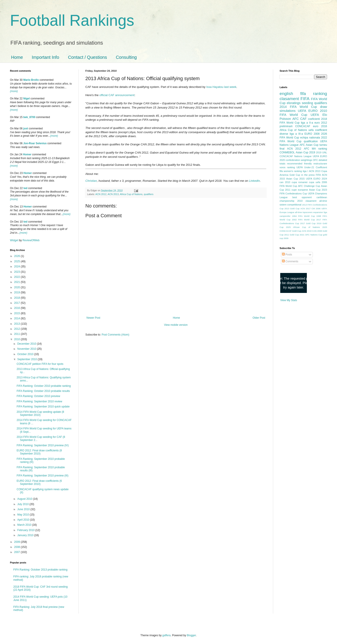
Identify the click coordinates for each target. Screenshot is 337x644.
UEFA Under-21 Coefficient (312, 167)
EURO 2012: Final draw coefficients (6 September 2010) (39, 482)
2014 (18, 318)
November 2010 (27, 349)
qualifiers (149, 194)
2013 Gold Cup (292, 208)
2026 (18, 256)
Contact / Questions (88, 57)
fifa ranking (314, 94)
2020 (18, 287)
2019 (18, 292)
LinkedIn (254, 181)
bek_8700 (29, 117)
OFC (315, 160)
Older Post (259, 318)
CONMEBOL (287, 152)
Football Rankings (72, 20)
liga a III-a (296, 134)
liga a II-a (307, 123)
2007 (18, 552)
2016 (18, 308)
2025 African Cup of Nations (303, 227)
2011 (18, 334)
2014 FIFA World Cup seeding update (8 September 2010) (40, 413)
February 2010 (26, 530)
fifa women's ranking (291, 171)
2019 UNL (321, 152)
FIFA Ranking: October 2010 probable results (43, 391)
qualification (311, 141)
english (286, 94)
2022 (18, 277)
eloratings (294, 103)
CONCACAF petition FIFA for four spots (40, 364)
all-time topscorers (304, 212)
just (26, 128)
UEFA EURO (308, 111)
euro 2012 (321, 123)
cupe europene (300, 190)
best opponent (302, 197)
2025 (18, 261)
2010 (18, 339)
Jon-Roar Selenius (35, 143)
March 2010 (25, 525)
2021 (18, 282)
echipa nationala (310, 138)
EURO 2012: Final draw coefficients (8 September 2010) (39, 452)
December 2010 (27, 344)
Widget (15, 240)
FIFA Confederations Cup (293, 194)
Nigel (26, 99)
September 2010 (27, 359)
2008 (18, 547)
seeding (307, 103)
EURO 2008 (312, 134)
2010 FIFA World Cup (303, 113)
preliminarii (286, 126)
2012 (18, 329)
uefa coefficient (318, 130)
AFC (296, 119)
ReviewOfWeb (31, 240)
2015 (18, 313)
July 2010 (23, 504)
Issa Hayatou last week (221, 87)
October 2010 (26, 354)
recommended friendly (300, 164)
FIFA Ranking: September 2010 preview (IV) (43, 445)
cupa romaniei (300, 182)
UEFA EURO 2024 (316, 179)
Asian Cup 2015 (295, 179)
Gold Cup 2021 (297, 235)
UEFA (315, 115)
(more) (14, 91)
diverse (284, 134)
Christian (91, 181)
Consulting (126, 57)
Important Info (45, 57)
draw (324, 107)
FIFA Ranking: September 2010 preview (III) (42, 476)
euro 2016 (320, 126)
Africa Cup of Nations (131, 194)
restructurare (320, 164)
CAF (303, 119)
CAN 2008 (317, 231)
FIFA (318, 175)
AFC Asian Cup (309, 145)
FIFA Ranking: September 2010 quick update (43, 407)
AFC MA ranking (315, 149)
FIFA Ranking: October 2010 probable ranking (44, 386)
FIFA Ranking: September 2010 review (39, 401)
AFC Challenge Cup (309, 186)
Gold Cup (295, 175)
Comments (290, 261)
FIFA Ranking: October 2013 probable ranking (40, 570)
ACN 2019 (307, 231)
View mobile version (176, 325)
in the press (308, 175)
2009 (18, 542)
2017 (18, 303)
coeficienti (314, 119)
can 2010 (285, 182)
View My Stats (289, 300)
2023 (18, 272)
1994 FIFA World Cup (303, 216)
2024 (18, 267)
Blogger (191, 635)
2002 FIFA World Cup (303, 220)
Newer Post (93, 318)
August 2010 (25, 499)
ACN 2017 (306, 208)
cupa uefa (314, 182)
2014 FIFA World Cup (298, 107)
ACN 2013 (113, 194)
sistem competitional (290, 205)
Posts (287, 255)
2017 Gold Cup (308, 223)
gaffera (166, 635)
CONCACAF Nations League (296, 156)
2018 (18, 298)
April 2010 (24, 520)
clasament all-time (316, 201)
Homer (27, 154)
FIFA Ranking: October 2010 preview (38, 396)
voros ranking (287, 167)
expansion (318, 212)
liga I (306, 171)
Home (17, 57)
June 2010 (24, 509)
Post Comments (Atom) (115, 335)
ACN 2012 (101, 194)
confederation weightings (299, 160)
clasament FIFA (295, 99)
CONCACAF (303, 126)
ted (25, 188)
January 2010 (26, 535)
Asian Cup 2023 (318, 190)
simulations (288, 111)
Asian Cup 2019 (305, 152)
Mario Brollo (31, 80)
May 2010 (24, 515)
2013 (18, 324)
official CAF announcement (117, 95)
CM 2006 (316, 208)
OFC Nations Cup (314, 235)
